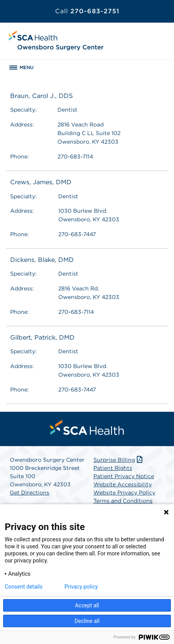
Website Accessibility (123, 484)
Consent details (24, 587)
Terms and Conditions (123, 501)
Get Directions (30, 493)
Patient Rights (113, 468)
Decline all (87, 621)
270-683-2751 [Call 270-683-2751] (87, 11)
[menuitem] (87, 427)
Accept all (87, 605)
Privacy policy (81, 587)
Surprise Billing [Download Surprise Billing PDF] (119, 460)
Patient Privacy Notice (124, 476)
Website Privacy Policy (124, 493)
